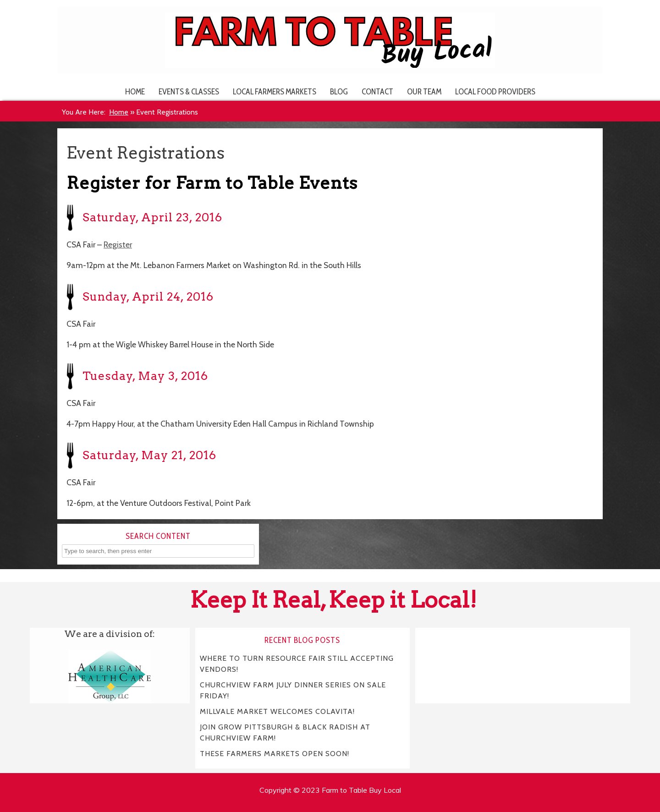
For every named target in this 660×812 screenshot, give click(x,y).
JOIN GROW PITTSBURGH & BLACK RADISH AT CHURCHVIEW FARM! (285, 732)
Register (118, 244)
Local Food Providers (495, 91)
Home (135, 91)
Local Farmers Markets (275, 91)
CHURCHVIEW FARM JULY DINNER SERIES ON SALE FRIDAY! (293, 690)
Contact (377, 91)
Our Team (424, 91)
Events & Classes (189, 91)
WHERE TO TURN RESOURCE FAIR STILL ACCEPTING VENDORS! (297, 664)
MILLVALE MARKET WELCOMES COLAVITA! (277, 711)
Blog (339, 91)
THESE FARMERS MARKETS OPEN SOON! (275, 754)
